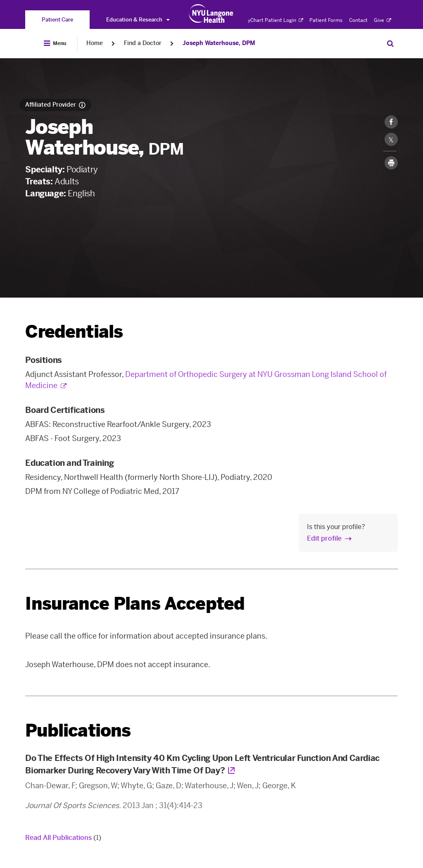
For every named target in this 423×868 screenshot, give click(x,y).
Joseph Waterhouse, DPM (219, 43)
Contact (358, 20)
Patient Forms (326, 20)
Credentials (74, 332)
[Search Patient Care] (390, 43)
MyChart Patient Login (273, 20)
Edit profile (324, 538)
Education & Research (138, 20)
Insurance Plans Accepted (135, 604)
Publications (78, 731)
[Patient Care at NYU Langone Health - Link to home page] (211, 14)
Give (383, 20)
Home (95, 43)
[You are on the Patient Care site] (57, 20)
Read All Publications (63, 838)
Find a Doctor (143, 43)
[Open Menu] (55, 43)
